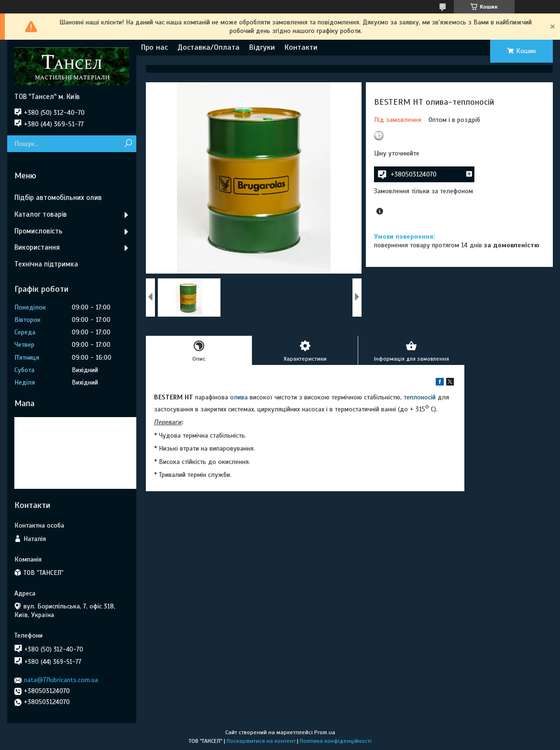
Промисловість (38, 231)
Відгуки (262, 47)
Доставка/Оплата (209, 47)
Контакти (301, 47)
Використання (37, 247)
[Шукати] (128, 144)
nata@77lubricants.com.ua (61, 680)
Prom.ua (325, 732)
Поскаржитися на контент (261, 741)
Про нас (154, 47)
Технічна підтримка (46, 264)
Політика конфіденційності (336, 741)
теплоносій (420, 397)
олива (239, 397)
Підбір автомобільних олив (58, 198)
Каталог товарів (41, 214)
